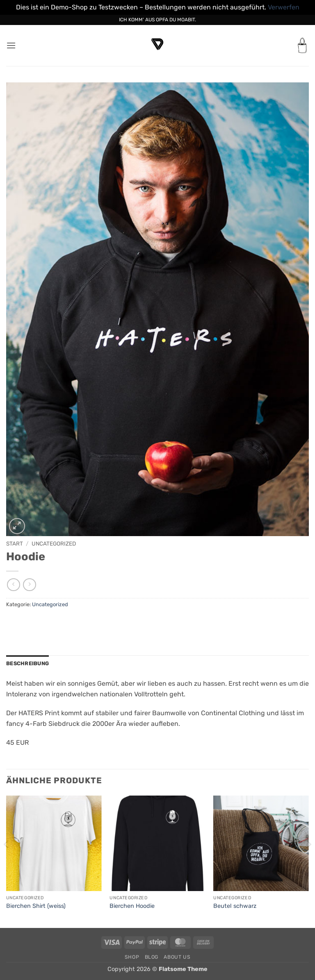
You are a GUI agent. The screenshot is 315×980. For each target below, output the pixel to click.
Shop (132, 957)
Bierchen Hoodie (132, 906)
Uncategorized (54, 543)
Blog (152, 957)
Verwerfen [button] (284, 7)
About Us (177, 957)
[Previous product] (29, 585)
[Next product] (13, 585)
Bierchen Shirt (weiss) (36, 906)
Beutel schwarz (235, 906)
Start (15, 543)
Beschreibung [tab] (27, 663)
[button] (11, 45)
